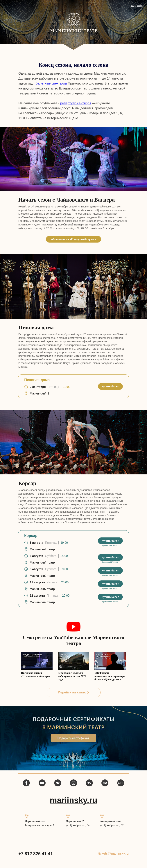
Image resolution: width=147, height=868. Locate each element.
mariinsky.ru (73, 800)
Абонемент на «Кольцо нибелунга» (73, 239)
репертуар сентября (76, 103)
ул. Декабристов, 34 (78, 825)
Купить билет (110, 386)
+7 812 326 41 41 (36, 854)
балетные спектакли (51, 83)
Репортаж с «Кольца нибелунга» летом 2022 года (72, 676)
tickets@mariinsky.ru (113, 853)
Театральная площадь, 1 (40, 825)
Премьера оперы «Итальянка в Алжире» (36, 675)
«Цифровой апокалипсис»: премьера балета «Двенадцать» (110, 676)
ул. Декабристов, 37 (112, 825)
